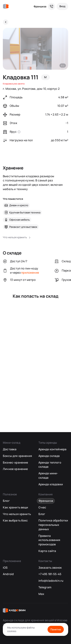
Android (8, 574)
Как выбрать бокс (15, 520)
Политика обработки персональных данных (53, 525)
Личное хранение (15, 469)
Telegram (45, 587)
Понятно (56, 629)
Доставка (10, 449)
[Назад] (6, 22)
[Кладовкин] (6, 6)
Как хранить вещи (15, 507)
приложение (30, 273)
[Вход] (62, 6)
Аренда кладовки (51, 484)
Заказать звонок (50, 568)
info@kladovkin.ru (51, 581)
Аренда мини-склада (48, 475)
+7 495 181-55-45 (50, 574)
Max (41, 594)
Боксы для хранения (17, 456)
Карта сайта (47, 551)
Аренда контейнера (53, 449)
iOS (5, 568)
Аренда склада (49, 456)
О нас (42, 507)
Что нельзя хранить (17, 514)
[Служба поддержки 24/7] (51, 6)
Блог (6, 501)
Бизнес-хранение (15, 463)
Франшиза (40, 6)
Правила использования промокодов (49, 540)
